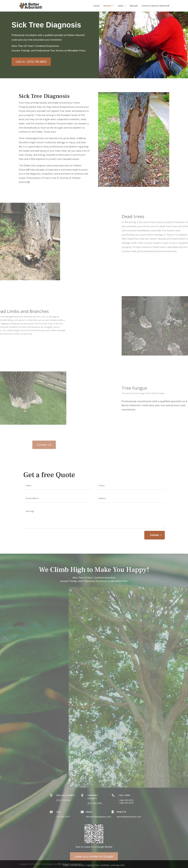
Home (97, 6)
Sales (120, 6)
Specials (134, 6)
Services (107, 6)
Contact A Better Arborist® (155, 6)
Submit (155, 535)
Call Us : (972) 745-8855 (31, 62)
